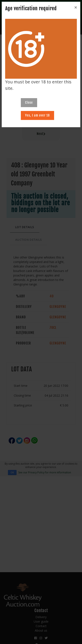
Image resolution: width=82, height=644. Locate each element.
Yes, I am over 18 (37, 115)
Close (29, 103)
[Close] (76, 7)
